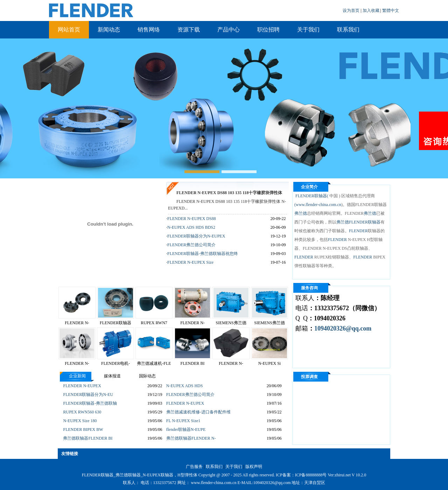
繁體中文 (391, 10)
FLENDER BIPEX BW (83, 429)
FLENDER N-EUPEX (82, 386)
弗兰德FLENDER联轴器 (358, 222)
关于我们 (308, 30)
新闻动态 (109, 30)
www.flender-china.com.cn (318, 205)
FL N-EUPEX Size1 (183, 421)
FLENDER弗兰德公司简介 (191, 245)
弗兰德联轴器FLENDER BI (88, 438)
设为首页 (352, 10)
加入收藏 (372, 10)
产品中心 (229, 30)
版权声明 (254, 467)
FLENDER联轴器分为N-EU (88, 395)
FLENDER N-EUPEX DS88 (192, 219)
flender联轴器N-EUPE (186, 429)
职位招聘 (268, 30)
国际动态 (147, 376)
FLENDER (358, 231)
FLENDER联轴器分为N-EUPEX (196, 236)
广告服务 (194, 467)
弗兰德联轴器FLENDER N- (191, 438)
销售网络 (149, 30)
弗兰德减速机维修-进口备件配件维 (198, 412)
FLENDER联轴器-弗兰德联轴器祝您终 (203, 254)
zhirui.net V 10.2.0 (350, 475)
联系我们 (348, 30)
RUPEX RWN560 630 (82, 412)
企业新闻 (77, 376)
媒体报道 (112, 376)
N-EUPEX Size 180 (80, 421)
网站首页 (69, 30)
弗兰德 (301, 213)
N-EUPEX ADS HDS (185, 386)
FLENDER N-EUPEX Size (190, 262)
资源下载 (189, 30)
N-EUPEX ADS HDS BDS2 (191, 227)
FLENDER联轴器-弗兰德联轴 (90, 403)
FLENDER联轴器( (311, 196)
